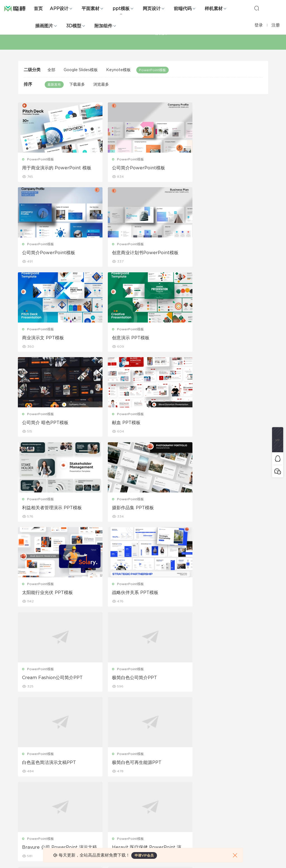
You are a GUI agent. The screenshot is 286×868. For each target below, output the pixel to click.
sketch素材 (27, 825)
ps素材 (23, 813)
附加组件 (103, 26)
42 (157, 709)
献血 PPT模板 (122, 338)
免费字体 (105, 813)
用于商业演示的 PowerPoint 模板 (57, 168)
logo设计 (65, 825)
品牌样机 (145, 777)
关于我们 (185, 753)
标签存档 (185, 789)
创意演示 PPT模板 (211, 253)
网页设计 (152, 9)
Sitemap (185, 777)
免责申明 (185, 765)
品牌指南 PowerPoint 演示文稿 (55, 679)
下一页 (175, 709)
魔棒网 (18, 8)
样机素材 (214, 9)
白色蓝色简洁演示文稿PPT (220, 508)
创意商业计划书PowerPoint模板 (56, 253)
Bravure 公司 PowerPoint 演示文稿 (143, 594)
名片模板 (105, 789)
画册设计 (105, 777)
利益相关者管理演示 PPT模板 (223, 338)
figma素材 (26, 789)
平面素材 (90, 9)
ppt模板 (121, 9)
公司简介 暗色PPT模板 (46, 338)
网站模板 (25, 777)
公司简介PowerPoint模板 (134, 168)
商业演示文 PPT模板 (128, 253)
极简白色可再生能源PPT (47, 593)
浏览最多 (101, 85)
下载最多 (77, 85)
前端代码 (183, 9)
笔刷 (61, 789)
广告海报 (105, 753)
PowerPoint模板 (152, 70)
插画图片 (44, 26)
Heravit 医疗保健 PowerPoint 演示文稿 (227, 594)
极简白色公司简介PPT (130, 508)
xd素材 (24, 837)
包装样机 (145, 753)
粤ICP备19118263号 (253, 859)
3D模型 (74, 26)
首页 (38, 9)
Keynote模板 (118, 70)
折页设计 (105, 765)
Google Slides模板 (81, 70)
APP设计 (59, 9)
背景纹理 (65, 813)
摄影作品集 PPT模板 (43, 423)
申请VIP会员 (144, 855)
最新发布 (54, 85)
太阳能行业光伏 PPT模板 (133, 423)
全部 (51, 70)
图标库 (23, 801)
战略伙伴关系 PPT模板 (216, 423)
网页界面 (25, 753)
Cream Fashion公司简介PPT (53, 508)
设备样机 (145, 765)
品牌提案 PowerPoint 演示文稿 (140, 679)
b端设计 (24, 765)
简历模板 (105, 801)
